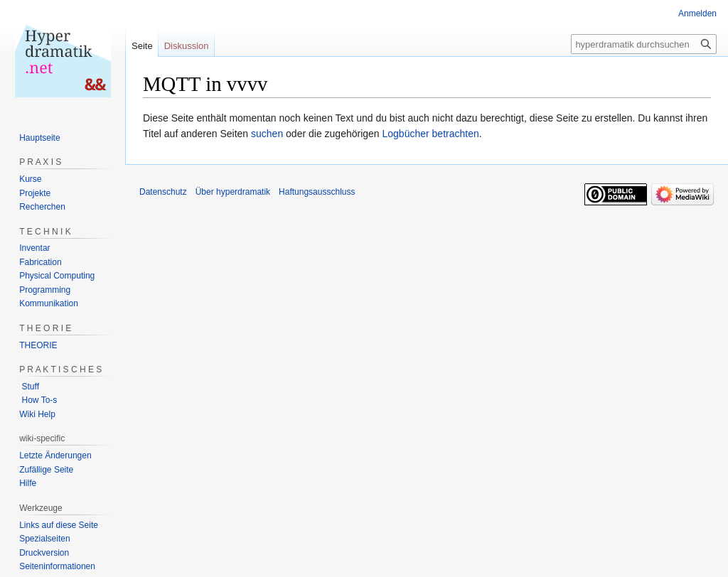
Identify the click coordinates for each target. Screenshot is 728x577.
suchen (267, 134)
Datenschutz (163, 192)
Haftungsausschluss (317, 192)
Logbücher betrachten (431, 134)
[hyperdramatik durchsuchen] (644, 44)
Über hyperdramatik (233, 192)
